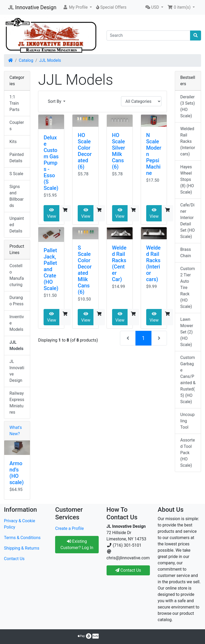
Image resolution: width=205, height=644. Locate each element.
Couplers (17, 126)
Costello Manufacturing (17, 275)
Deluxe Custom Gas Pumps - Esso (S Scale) (51, 163)
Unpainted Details (17, 225)
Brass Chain (186, 253)
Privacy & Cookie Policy (20, 524)
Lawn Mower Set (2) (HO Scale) (187, 332)
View (52, 213)
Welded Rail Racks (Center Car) (119, 263)
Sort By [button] (55, 101)
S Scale (16, 174)
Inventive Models (17, 323)
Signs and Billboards (17, 196)
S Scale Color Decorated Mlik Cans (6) (85, 270)
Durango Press (16, 301)
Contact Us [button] (128, 570)
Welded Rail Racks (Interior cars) (153, 263)
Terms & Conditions (22, 538)
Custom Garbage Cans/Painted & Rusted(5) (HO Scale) (188, 380)
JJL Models (50, 60)
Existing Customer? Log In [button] (77, 544)
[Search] (149, 36)
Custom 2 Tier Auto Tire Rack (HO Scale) (188, 288)
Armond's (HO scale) (17, 473)
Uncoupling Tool (188, 421)
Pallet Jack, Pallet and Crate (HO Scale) (51, 269)
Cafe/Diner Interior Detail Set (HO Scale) (188, 221)
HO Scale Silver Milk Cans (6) (119, 151)
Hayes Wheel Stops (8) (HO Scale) (187, 179)
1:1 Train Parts (14, 103)
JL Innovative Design (32, 7)
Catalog (26, 60)
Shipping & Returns (22, 548)
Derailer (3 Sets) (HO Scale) (188, 106)
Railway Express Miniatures (17, 403)
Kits (13, 142)
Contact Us (14, 559)
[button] (77, 7)
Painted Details (17, 158)
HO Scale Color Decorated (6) (85, 151)
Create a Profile (69, 528)
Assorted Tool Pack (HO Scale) (188, 453)
